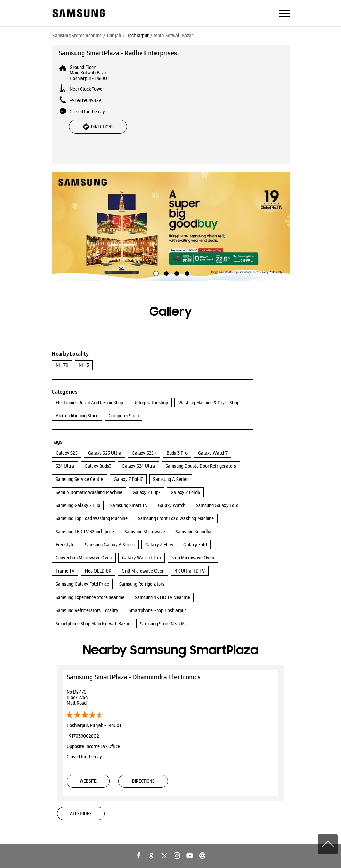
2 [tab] (166, 273)
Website (88, 781)
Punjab (114, 36)
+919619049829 (85, 100)
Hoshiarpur (137, 36)
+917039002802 (83, 736)
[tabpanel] (171, 227)
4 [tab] (186, 273)
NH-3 (84, 365)
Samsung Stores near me (77, 36)
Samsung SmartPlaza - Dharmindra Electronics (134, 677)
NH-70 (62, 365)
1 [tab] (155, 273)
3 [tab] (176, 273)
